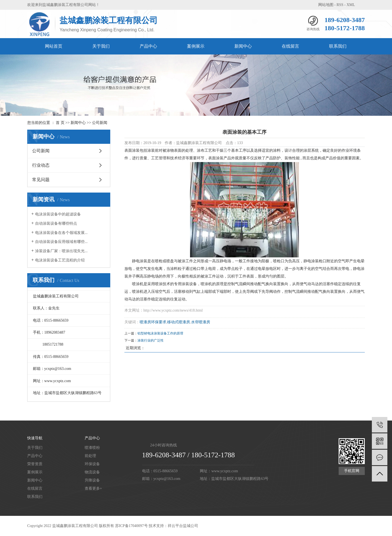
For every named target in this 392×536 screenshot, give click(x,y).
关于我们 (101, 46)
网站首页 (54, 46)
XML (351, 5)
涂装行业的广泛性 (151, 340)
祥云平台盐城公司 (183, 526)
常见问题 (41, 180)
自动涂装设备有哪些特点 (56, 223)
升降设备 (92, 480)
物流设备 (92, 472)
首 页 (60, 123)
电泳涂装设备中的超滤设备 (58, 214)
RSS (340, 5)
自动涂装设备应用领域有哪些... (61, 242)
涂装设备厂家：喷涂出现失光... (61, 251)
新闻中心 (243, 46)
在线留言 (290, 46)
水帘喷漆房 (201, 322)
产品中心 (148, 46)
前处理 (90, 456)
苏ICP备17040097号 (131, 526)
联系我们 (338, 46)
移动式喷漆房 (179, 322)
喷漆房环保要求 (153, 322)
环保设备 (92, 464)
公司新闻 (100, 123)
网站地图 (326, 5)
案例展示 (196, 46)
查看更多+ (93, 488)
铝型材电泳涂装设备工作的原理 (160, 333)
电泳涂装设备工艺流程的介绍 (60, 260)
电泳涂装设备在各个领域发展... (61, 233)
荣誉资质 (35, 464)
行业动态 (41, 165)
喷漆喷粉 (92, 448)
